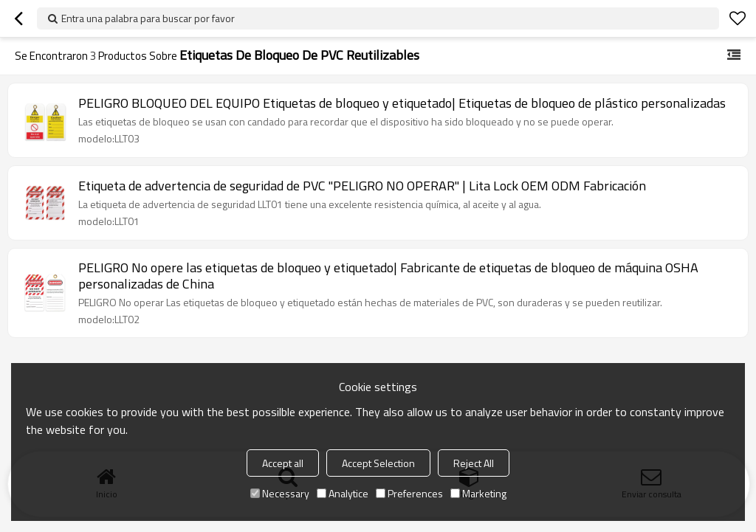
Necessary (280, 493)
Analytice (343, 493)
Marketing (478, 493)
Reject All (474, 463)
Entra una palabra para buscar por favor (148, 18)
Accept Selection (378, 463)
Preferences (409, 493)
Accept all (283, 463)
